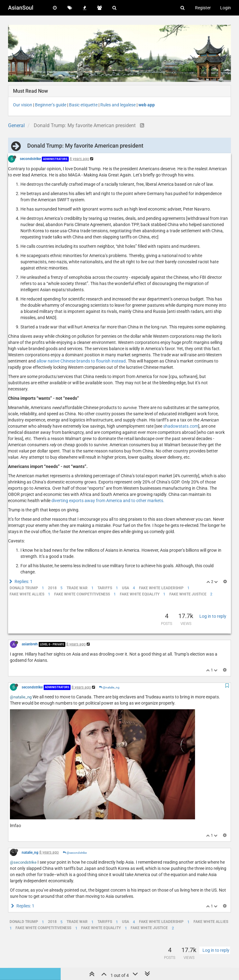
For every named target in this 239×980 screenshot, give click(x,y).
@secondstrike (75, 853)
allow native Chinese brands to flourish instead (81, 361)
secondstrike (30, 159)
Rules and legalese (118, 105)
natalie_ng (30, 852)
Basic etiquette (83, 105)
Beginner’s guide (51, 105)
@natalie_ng (109, 687)
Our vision (23, 105)
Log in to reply (213, 616)
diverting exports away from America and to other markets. (108, 501)
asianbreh (30, 644)
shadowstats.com (181, 426)
